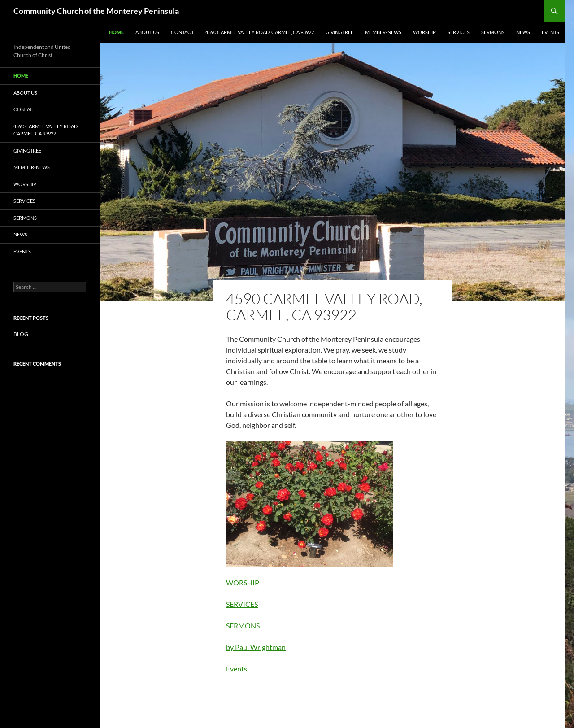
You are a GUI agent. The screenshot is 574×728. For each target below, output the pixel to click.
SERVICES (459, 32)
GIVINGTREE (339, 32)
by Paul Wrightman (256, 647)
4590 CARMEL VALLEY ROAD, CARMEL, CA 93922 (260, 32)
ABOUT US (147, 32)
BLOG (21, 334)
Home (116, 32)
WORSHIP (424, 32)
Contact (182, 32)
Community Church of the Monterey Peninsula (96, 11)
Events (550, 32)
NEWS (523, 32)
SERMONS (493, 32)
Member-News (383, 32)
